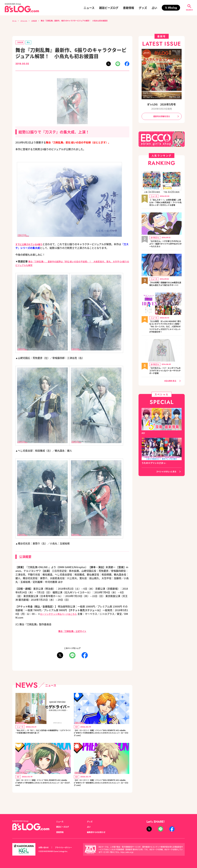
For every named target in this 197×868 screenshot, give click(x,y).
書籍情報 (129, 8)
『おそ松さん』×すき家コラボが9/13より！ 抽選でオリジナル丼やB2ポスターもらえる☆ (165, 248)
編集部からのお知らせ (98, 832)
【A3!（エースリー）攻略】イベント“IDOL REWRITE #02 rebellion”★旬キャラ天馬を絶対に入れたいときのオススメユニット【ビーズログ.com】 (101, 735)
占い (154, 8)
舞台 (30, 43)
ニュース (89, 8)
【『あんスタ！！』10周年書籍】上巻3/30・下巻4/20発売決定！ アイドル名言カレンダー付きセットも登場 (165, 205)
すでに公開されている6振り (31, 245)
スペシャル (26, 21)
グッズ (143, 8)
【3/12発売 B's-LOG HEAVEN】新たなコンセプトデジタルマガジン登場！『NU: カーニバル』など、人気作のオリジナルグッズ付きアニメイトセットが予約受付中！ (165, 336)
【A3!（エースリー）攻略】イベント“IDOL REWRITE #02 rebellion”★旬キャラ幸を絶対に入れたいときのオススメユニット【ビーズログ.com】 (43, 789)
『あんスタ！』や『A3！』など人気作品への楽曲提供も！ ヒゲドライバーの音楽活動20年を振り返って (43, 735)
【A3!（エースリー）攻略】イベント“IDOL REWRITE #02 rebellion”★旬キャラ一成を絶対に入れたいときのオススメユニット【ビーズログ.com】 (101, 789)
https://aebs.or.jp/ (128, 852)
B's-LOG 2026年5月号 (162, 104)
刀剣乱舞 (38, 21)
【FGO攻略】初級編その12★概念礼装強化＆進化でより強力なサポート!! (165, 290)
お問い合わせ (44, 847)
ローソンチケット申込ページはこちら (61, 614)
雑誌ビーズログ (109, 8)
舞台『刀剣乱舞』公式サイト (72, 632)
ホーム (15, 21)
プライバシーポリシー (67, 847)
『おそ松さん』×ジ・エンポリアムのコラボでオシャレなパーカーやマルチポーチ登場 (165, 383)
